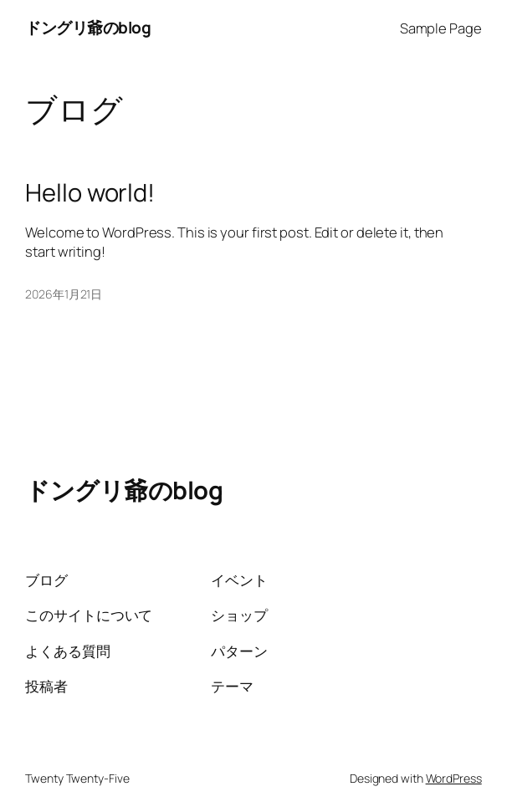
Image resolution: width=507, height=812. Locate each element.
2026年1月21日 (64, 294)
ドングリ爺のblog (88, 28)
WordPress (454, 778)
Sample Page (441, 28)
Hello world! (90, 193)
